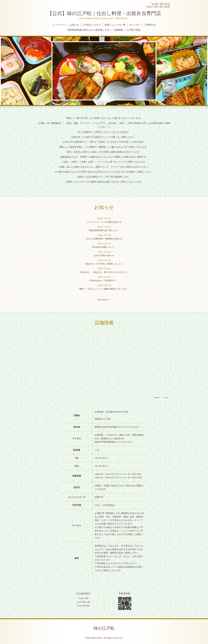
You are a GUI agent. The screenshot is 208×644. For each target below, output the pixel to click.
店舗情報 (118, 30)
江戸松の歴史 (133, 30)
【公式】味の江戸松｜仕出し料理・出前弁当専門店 (104, 14)
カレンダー (135, 25)
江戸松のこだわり (92, 25)
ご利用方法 (150, 25)
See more (104, 300)
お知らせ (74, 25)
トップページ (59, 25)
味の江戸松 (104, 628)
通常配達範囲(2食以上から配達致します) (89, 30)
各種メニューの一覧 (115, 25)
